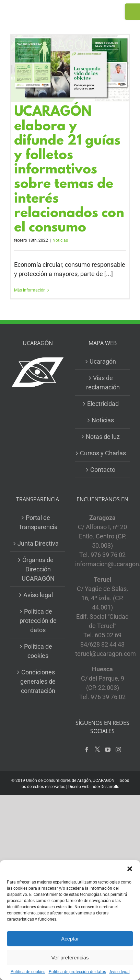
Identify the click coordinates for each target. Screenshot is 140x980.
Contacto (103, 470)
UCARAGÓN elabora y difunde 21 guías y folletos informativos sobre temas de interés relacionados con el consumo (69, 170)
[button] (130, 869)
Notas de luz (103, 437)
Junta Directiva (38, 543)
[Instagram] (118, 750)
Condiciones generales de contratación (38, 681)
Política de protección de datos (77, 972)
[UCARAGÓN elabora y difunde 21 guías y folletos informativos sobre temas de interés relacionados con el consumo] (70, 68)
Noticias (60, 240)
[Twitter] (97, 749)
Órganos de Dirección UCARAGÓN (38, 569)
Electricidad (103, 404)
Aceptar (70, 939)
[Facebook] (87, 750)
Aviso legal (120, 972)
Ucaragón (103, 361)
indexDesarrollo (105, 787)
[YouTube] (108, 750)
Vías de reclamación (103, 383)
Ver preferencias (70, 958)
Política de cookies (28, 972)
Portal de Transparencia (38, 522)
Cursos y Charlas (103, 453)
